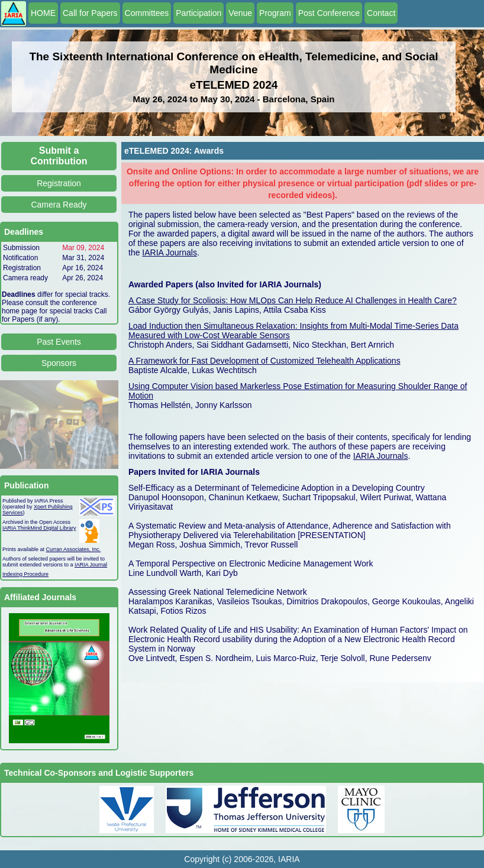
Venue (240, 13)
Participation (199, 13)
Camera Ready (59, 205)
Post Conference (329, 13)
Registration (59, 183)
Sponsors (59, 363)
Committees (147, 13)
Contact (381, 13)
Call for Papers (90, 13)
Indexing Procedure (25, 574)
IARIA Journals (170, 252)
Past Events (59, 342)
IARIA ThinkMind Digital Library (39, 528)
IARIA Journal (91, 565)
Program (275, 13)
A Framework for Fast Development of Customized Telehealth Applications (264, 361)
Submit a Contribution (59, 156)
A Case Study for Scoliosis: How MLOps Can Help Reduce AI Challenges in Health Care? (293, 300)
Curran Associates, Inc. (74, 549)
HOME (43, 13)
